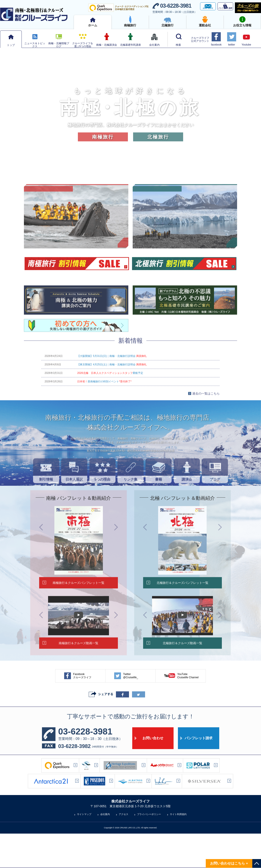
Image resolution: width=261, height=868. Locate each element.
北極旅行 (158, 137)
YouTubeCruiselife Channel (181, 710)
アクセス (124, 849)
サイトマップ (84, 849)
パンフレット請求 (199, 772)
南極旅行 (103, 137)
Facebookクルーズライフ (78, 710)
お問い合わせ (153, 772)
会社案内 (105, 849)
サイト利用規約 (178, 849)
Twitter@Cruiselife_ (126, 710)
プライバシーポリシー (149, 849)
